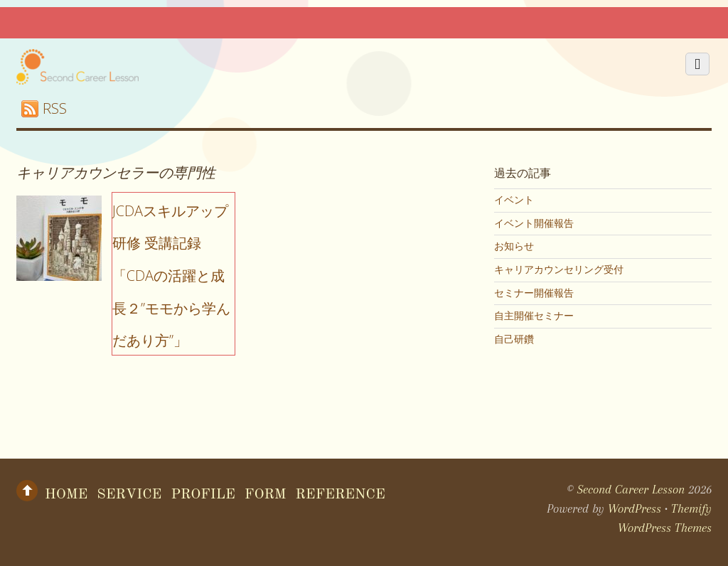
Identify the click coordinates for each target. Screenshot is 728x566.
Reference (341, 495)
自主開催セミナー (534, 316)
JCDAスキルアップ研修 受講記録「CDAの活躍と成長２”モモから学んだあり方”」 (171, 276)
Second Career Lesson (631, 489)
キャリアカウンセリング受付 (559, 269)
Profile (203, 495)
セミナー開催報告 (534, 293)
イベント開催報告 (534, 223)
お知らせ (514, 246)
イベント (514, 200)
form (266, 495)
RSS (55, 108)
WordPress (635, 508)
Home (66, 495)
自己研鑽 (514, 339)
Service (129, 495)
